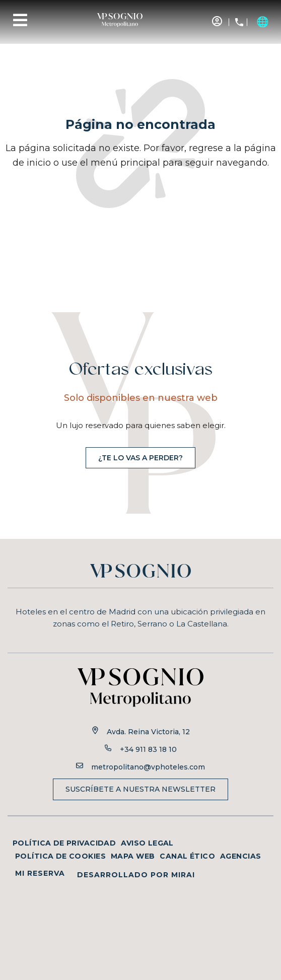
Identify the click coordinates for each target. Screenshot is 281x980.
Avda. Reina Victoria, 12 (148, 732)
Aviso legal (147, 843)
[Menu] (20, 20)
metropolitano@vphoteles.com (148, 767)
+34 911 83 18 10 (148, 749)
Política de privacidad (64, 843)
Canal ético (187, 856)
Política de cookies (60, 856)
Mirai (183, 875)
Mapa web (133, 856)
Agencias (240, 856)
